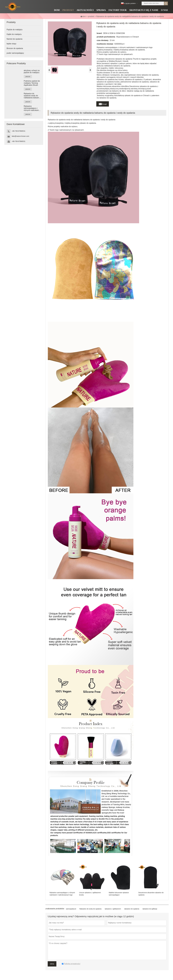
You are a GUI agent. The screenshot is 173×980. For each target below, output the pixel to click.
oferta (52, 964)
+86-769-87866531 (19, 131)
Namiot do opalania (14, 39)
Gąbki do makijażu (14, 34)
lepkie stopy (11, 44)
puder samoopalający (15, 53)
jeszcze (28, 77)
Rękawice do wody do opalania (90, 909)
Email (103, 104)
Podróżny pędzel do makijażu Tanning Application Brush (32, 83)
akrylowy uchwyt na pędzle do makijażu (32, 71)
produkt (91, 16)
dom (83, 16)
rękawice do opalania (132, 909)
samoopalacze (71, 909)
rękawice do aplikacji (150, 909)
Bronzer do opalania (15, 48)
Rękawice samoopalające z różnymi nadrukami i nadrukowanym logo (32, 108)
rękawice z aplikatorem (113, 909)
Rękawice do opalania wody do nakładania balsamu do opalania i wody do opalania (32, 96)
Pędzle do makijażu (15, 30)
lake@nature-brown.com (20, 136)
